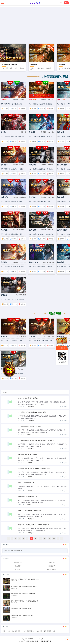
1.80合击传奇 (30, 421)
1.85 (25, 631)
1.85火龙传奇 (30, 463)
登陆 (66, 3)
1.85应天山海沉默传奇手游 (28, 497)
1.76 (9, 631)
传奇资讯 (29, 435)
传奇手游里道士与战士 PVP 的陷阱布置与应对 (35, 468)
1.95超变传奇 (30, 449)
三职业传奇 (31, 631)
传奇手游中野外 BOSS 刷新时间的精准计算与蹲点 (36, 440)
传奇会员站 (7, 551)
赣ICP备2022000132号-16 (43, 641)
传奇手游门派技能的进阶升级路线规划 (32, 412)
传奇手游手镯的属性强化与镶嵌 (29, 426)
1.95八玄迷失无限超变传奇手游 (29, 511)
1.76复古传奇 (30, 407)
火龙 (38, 631)
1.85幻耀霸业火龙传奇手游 (28, 454)
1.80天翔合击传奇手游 (26, 482)
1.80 (4, 631)
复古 (20, 631)
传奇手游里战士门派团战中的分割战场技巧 (33, 525)
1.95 (49, 631)
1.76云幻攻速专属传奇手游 (28, 398)
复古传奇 (44, 631)
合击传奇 (15, 631)
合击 (54, 631)
